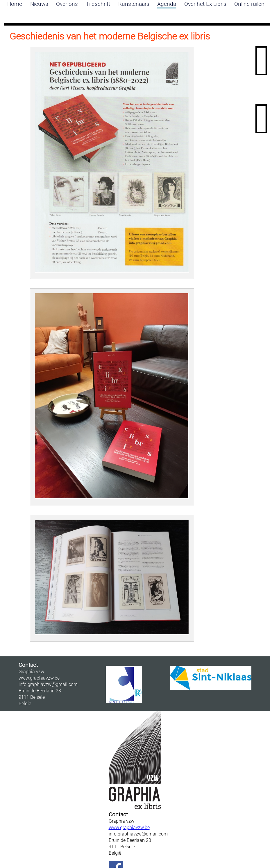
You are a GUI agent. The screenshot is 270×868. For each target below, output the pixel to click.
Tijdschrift (98, 4)
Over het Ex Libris (205, 4)
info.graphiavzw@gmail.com (135, 834)
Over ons (67, 4)
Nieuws (39, 4)
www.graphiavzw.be (129, 827)
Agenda (167, 4)
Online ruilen (249, 4)
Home (15, 4)
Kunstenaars (134, 4)
